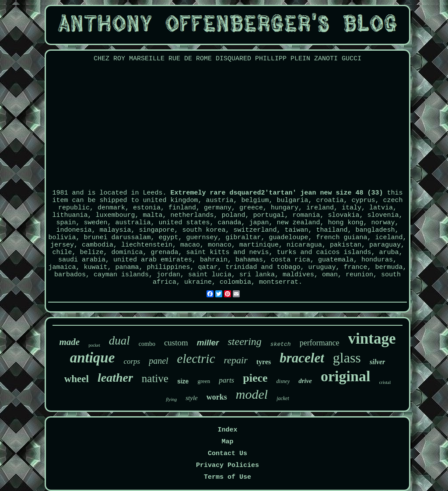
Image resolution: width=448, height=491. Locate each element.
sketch (281, 344)
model (252, 394)
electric (196, 359)
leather (115, 378)
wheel (77, 379)
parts (226, 380)
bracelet (302, 358)
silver (378, 362)
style (192, 398)
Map (227, 442)
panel (158, 361)
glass (347, 358)
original (345, 376)
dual (119, 341)
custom (176, 343)
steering (245, 341)
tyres (264, 362)
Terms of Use (227, 477)
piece (255, 378)
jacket (283, 398)
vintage (372, 339)
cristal (385, 382)
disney (283, 381)
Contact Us (227, 454)
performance (320, 343)
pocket (94, 345)
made (69, 342)
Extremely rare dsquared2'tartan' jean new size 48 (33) (276, 193)
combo (147, 344)
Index (227, 430)
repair (236, 360)
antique (93, 358)
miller (208, 343)
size (183, 381)
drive (305, 381)
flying (171, 399)
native (155, 378)
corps (132, 361)
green (204, 381)
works (217, 397)
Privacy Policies (227, 465)
